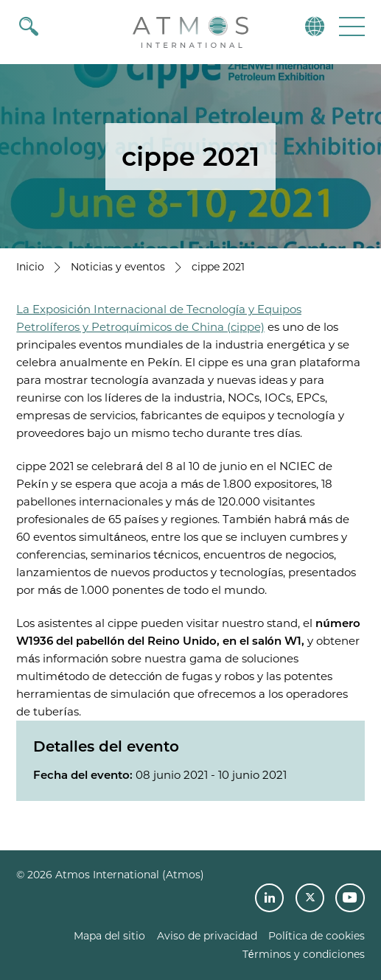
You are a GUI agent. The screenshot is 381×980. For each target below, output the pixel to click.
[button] (350, 26)
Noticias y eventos (118, 267)
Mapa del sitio (109, 936)
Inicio (30, 267)
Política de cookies (317, 936)
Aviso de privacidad (207, 936)
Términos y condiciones (304, 954)
